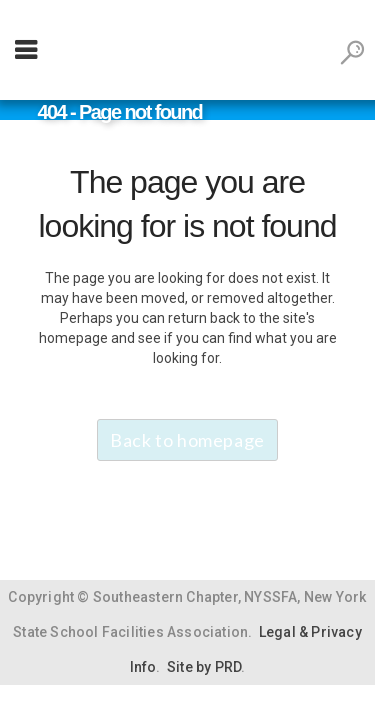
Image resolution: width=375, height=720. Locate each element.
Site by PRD (204, 667)
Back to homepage (187, 440)
